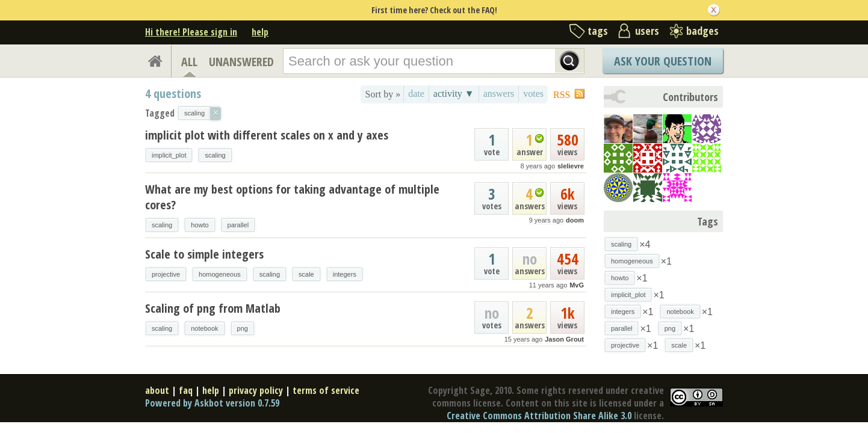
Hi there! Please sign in (191, 32)
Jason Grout (564, 339)
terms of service (326, 390)
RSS (562, 95)
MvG (577, 285)
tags (598, 31)
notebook (204, 328)
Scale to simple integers (204, 254)
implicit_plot (169, 155)
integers (345, 274)
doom (575, 220)
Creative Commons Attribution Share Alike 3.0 (539, 416)
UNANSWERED (241, 62)
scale (306, 274)
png (243, 328)
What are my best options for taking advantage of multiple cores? (292, 197)
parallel (238, 225)
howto (200, 225)
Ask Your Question (663, 61)
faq (186, 390)
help (260, 32)
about (157, 390)
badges (702, 31)
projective (166, 274)
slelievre (571, 166)
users (647, 31)
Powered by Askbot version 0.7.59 (212, 403)
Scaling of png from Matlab (213, 308)
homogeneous (220, 274)
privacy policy (256, 390)
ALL (189, 62)
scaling (215, 155)
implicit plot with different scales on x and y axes (267, 135)
